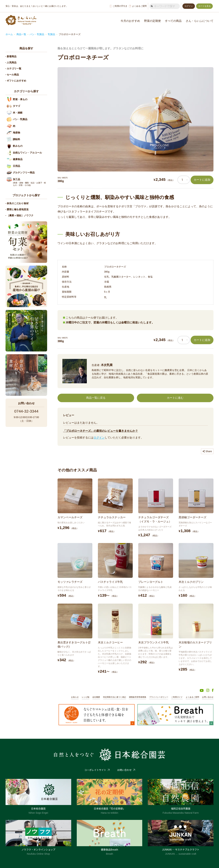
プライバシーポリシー (159, 697)
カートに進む (175, 398)
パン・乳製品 (37, 34)
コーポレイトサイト (95, 770)
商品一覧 (21, 34)
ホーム (9, 34)
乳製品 (51, 34)
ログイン (99, 438)
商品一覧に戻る (96, 398)
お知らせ (75, 697)
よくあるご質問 (138, 6)
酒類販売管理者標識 (137, 697)
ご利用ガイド (177, 697)
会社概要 (96, 697)
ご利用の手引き (118, 6)
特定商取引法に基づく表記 (115, 697)
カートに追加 (202, 180)
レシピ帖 (86, 697)
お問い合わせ (208, 697)
